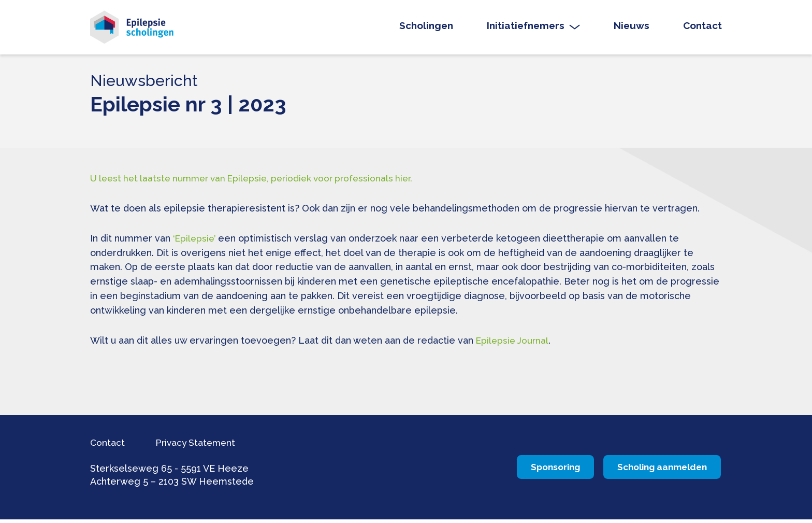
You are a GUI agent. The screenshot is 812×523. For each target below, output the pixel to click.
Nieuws (632, 28)
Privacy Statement (206, 446)
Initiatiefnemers (526, 28)
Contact (702, 28)
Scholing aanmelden (649, 471)
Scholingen (426, 28)
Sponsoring (514, 471)
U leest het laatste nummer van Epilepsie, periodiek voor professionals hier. (259, 182)
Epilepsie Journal (514, 344)
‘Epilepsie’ (195, 242)
